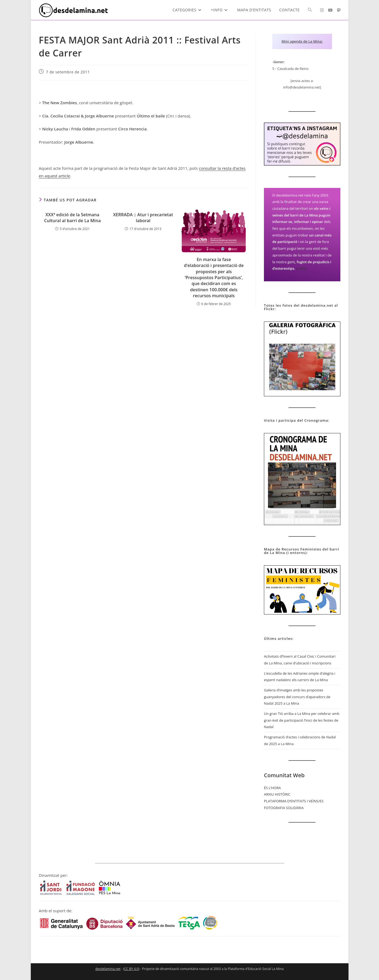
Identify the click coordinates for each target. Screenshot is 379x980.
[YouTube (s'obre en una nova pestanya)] (330, 10)
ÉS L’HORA (272, 788)
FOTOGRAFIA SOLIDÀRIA (284, 808)
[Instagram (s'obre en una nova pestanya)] (322, 10)
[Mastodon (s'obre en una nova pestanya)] (339, 10)
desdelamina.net (108, 969)
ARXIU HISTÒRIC (277, 794)
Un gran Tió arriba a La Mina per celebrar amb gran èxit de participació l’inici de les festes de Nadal (302, 720)
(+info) (301, 268)
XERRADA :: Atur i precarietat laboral (143, 218)
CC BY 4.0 (131, 969)
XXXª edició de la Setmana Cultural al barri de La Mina (72, 218)
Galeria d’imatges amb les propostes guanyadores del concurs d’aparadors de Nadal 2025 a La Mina (297, 697)
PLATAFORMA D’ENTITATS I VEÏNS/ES (294, 801)
